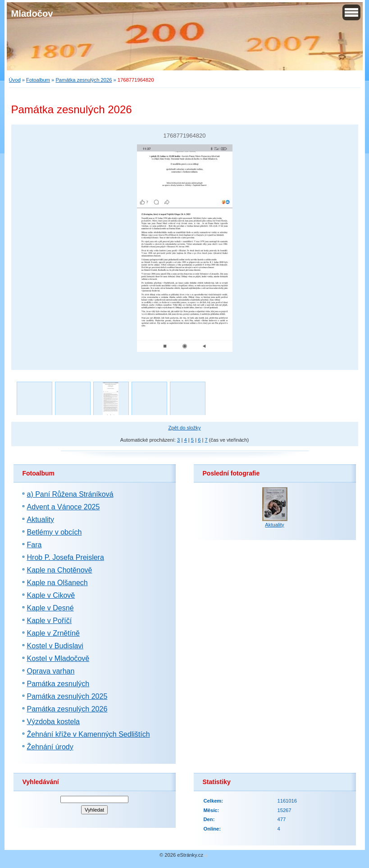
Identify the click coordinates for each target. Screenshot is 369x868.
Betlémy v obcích (55, 532)
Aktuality (41, 519)
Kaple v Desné (50, 608)
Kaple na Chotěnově (60, 570)
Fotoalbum (38, 80)
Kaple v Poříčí (50, 621)
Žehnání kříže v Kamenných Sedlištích (89, 734)
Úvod (15, 80)
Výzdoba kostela (53, 722)
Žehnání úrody (50, 747)
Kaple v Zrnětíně (53, 633)
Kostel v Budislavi (55, 646)
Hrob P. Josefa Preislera (66, 557)
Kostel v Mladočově (58, 658)
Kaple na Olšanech (57, 583)
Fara (34, 545)
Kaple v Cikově (51, 595)
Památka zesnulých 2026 (84, 80)
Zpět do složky (184, 428)
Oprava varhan (51, 671)
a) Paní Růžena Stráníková (70, 494)
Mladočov (32, 14)
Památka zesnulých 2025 (67, 696)
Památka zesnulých (58, 684)
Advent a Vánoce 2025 (64, 507)
